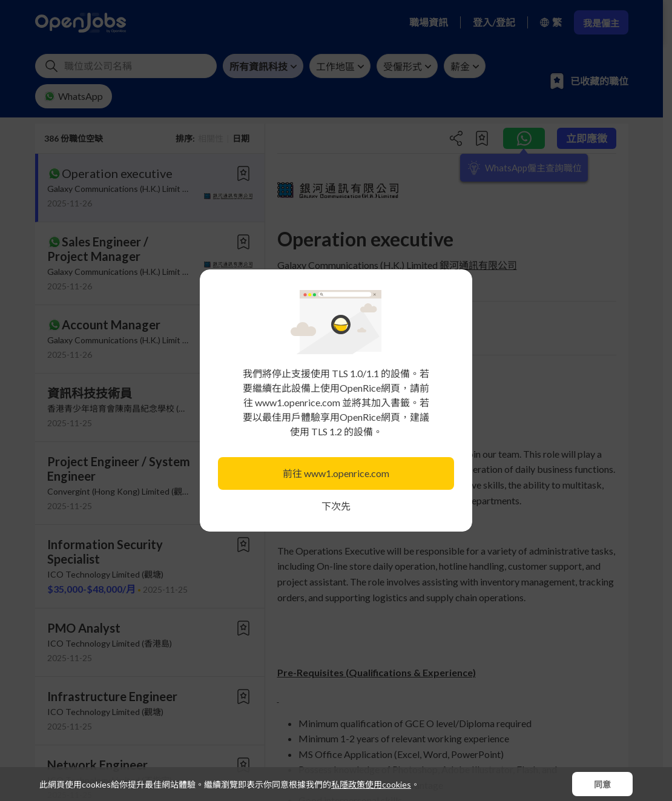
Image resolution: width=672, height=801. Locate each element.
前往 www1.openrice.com (336, 473)
